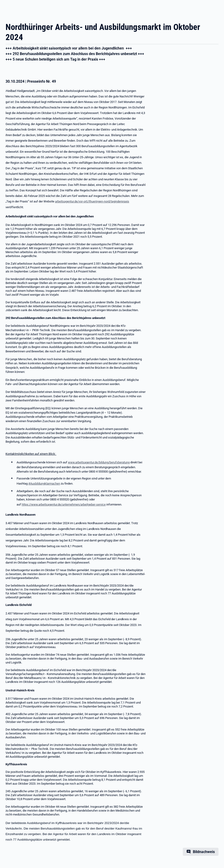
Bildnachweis (204, 852)
